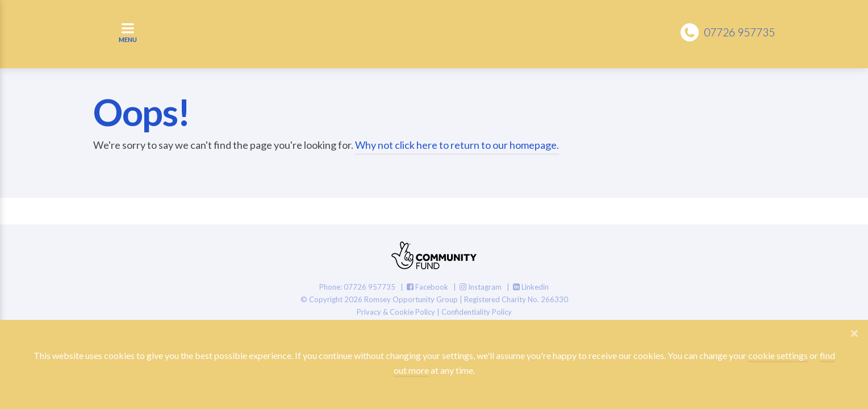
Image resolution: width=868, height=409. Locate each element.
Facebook (427, 287)
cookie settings (778, 355)
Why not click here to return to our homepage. (457, 145)
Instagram (481, 287)
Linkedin (531, 287)
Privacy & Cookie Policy (396, 312)
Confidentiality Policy (477, 312)
